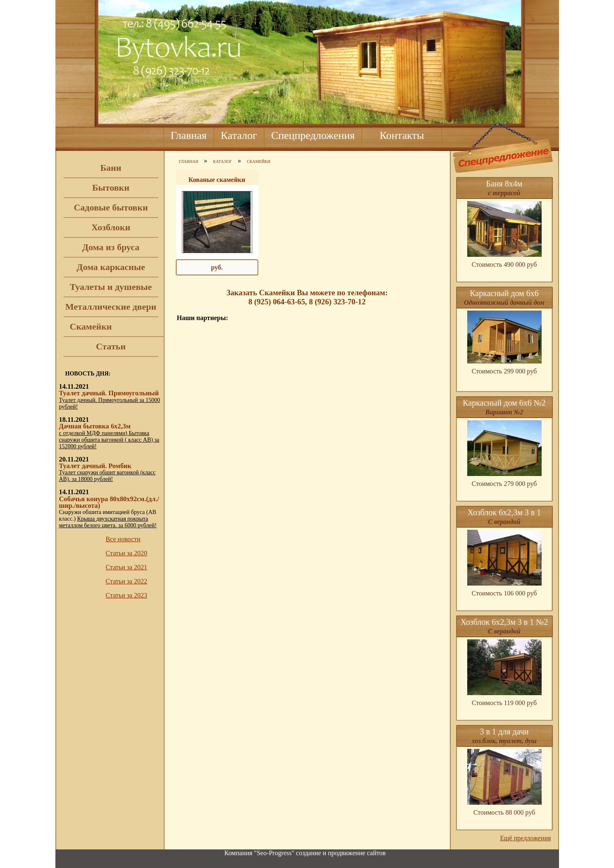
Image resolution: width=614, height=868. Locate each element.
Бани (111, 168)
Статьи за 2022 (127, 581)
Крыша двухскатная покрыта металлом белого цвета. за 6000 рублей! (108, 522)
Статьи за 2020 (127, 553)
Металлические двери (111, 307)
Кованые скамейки (217, 180)
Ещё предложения (526, 838)
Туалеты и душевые (111, 287)
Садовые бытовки (111, 207)
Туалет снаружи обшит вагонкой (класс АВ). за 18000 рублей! (108, 476)
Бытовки (111, 188)
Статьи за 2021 (127, 567)
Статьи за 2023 (127, 595)
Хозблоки (111, 227)
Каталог (239, 135)
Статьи (111, 346)
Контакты (402, 135)
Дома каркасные (111, 267)
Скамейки (91, 326)
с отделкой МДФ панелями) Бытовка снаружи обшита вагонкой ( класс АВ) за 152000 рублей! (109, 440)
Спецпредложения (313, 135)
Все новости (123, 539)
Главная (189, 135)
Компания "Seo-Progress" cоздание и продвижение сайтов (305, 853)
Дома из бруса (111, 247)
